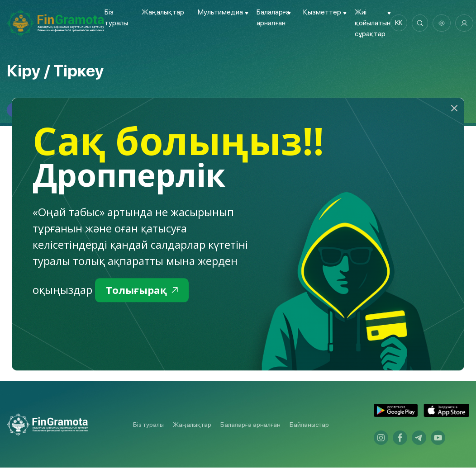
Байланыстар (309, 425)
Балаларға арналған (250, 425)
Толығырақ (144, 291)
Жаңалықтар (162, 12)
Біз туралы (148, 425)
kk (399, 23)
